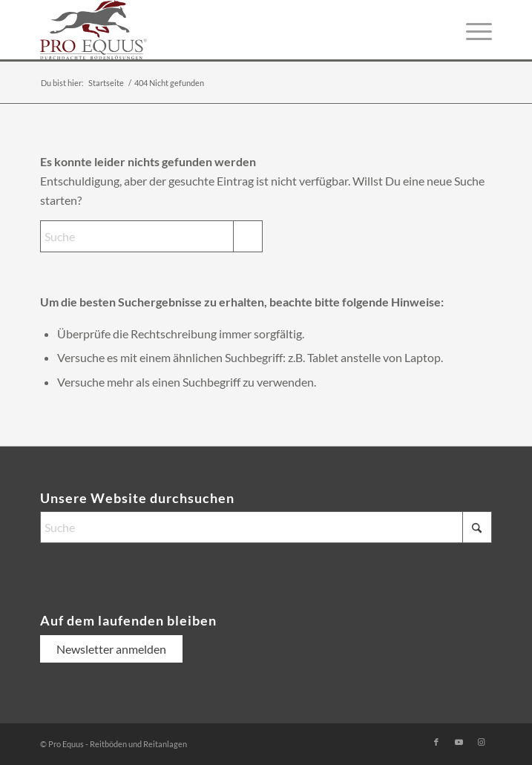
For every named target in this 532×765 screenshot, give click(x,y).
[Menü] (472, 30)
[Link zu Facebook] (436, 742)
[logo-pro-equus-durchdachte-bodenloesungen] (153, 30)
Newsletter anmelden (111, 649)
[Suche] (151, 236)
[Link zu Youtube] (459, 742)
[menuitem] (472, 30)
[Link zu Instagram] (481, 742)
